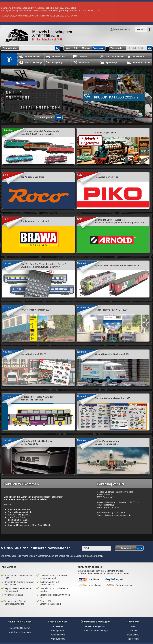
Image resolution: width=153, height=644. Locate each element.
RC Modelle (136, 56)
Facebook (98, 48)
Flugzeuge (55, 63)
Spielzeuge (109, 63)
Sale (76, 48)
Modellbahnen (30, 56)
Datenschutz (133, 635)
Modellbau (81, 63)
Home (9, 59)
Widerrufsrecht (58, 639)
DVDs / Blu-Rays (31, 63)
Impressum (133, 639)
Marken (86, 48)
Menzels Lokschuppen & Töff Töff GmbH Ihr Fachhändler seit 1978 (38, 35)
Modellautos (56, 56)
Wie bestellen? (58, 626)
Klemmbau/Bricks (139, 63)
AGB (133, 626)
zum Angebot (45, 117)
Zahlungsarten (58, 631)
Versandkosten (58, 635)
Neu (68, 48)
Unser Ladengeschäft (95, 626)
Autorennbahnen (112, 56)
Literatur (81, 56)
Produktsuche (10, 48)
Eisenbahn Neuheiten (20, 628)
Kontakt (133, 631)
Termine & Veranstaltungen (95, 631)
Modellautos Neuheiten (20, 632)
